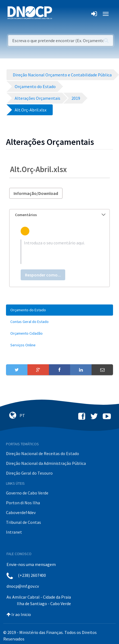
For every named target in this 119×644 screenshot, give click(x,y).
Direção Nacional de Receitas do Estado (43, 453)
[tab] (59, 215)
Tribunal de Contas (24, 522)
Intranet (14, 532)
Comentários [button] (60, 215)
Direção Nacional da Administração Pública (46, 463)
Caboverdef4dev (21, 512)
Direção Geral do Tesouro (29, 473)
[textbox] (59, 252)
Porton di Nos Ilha (23, 503)
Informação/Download (36, 193)
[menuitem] (59, 310)
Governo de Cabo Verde (27, 493)
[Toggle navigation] (59, 14)
